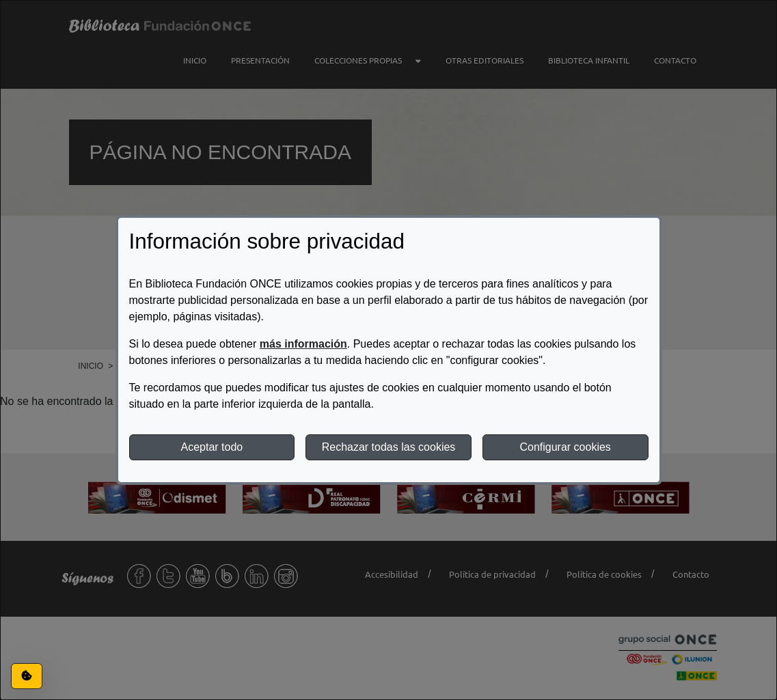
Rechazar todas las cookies (389, 447)
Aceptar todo (212, 447)
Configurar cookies (565, 447)
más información (303, 344)
